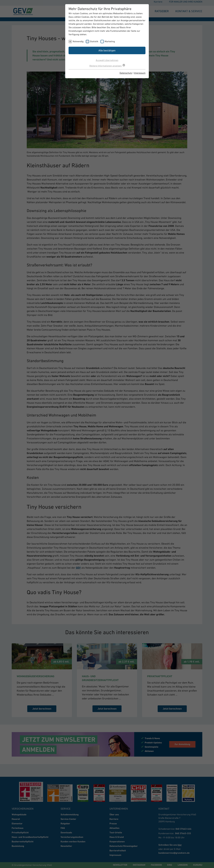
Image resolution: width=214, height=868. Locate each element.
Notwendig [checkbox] (78, 41)
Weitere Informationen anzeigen (107, 66)
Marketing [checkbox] (110, 41)
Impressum (140, 73)
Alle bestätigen (107, 50)
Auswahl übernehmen (107, 60)
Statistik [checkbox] (94, 41)
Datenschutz (126, 73)
